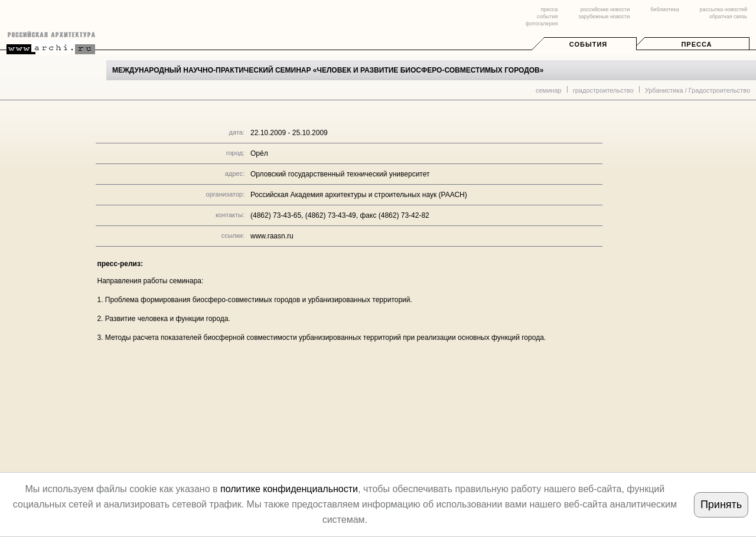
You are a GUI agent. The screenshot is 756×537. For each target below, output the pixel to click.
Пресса (696, 44)
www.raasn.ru (272, 236)
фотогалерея (542, 24)
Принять (721, 505)
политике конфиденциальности (289, 489)
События (588, 44)
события (547, 17)
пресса (549, 9)
